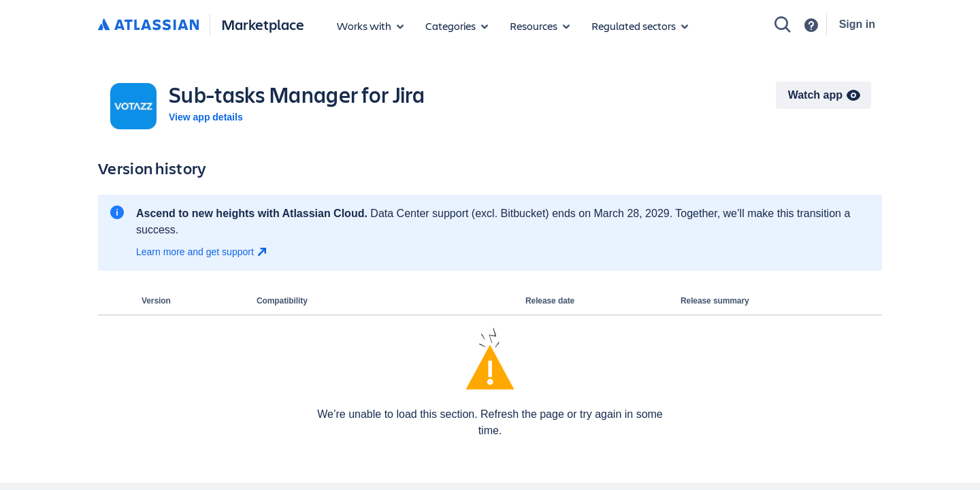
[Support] (811, 25)
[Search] (783, 24)
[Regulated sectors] (640, 26)
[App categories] (457, 26)
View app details (206, 117)
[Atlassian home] (148, 25)
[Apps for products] (370, 26)
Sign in (857, 24)
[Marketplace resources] (540, 26)
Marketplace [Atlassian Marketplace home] (263, 24)
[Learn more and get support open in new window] (203, 252)
